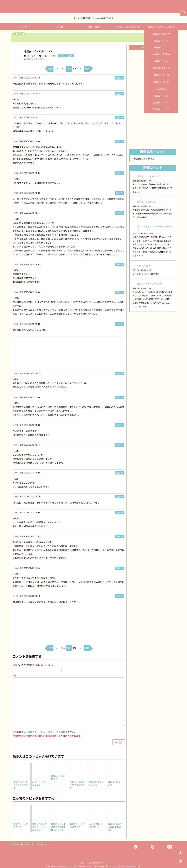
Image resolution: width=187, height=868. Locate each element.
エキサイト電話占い (161, 54)
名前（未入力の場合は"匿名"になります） (33, 665)
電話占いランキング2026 (160, 27)
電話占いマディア (161, 68)
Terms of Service (126, 866)
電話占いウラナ (161, 82)
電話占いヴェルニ (161, 103)
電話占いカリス (161, 75)
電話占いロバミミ (161, 109)
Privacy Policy (105, 866)
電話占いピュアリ (161, 34)
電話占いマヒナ (161, 96)
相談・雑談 (94, 27)
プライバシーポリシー (45, 732)
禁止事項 (28, 732)
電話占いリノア (161, 48)
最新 (87, 69)
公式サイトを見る (36, 59)
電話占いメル (161, 61)
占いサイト (26, 27)
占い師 (60, 27)
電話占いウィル (161, 41)
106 (75, 69)
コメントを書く (66, 56)
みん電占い (161, 89)
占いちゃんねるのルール (127, 27)
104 (63, 69)
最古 (51, 69)
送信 (120, 742)
